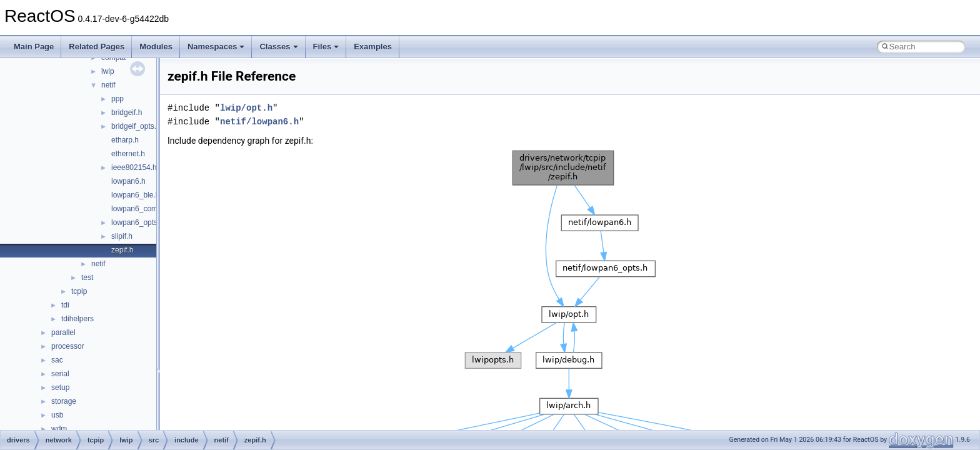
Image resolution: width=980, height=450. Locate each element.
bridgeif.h (127, 112)
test (87, 277)
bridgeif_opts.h (136, 126)
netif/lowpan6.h (259, 122)
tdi (65, 305)
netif (108, 85)
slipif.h (122, 236)
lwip (108, 71)
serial (60, 374)
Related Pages (97, 47)
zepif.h (122, 250)
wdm (59, 429)
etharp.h (125, 140)
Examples (373, 47)
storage (64, 401)
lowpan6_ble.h (135, 195)
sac (57, 360)
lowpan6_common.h (145, 209)
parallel (63, 332)
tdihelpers (77, 319)
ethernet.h (128, 154)
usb (57, 415)
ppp (117, 99)
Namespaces (216, 47)
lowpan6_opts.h (137, 222)
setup (60, 387)
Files (326, 47)
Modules (156, 47)
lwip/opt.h (246, 108)
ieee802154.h (134, 167)
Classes (278, 47)
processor (68, 346)
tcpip (79, 291)
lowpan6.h (128, 181)
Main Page (34, 47)
